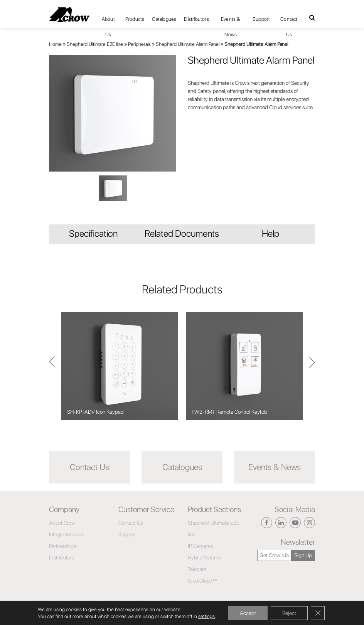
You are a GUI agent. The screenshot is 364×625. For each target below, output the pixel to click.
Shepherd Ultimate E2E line (95, 44)
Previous (312, 366)
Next (52, 366)
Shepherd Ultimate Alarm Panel (188, 44)
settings (206, 616)
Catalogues (164, 19)
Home (55, 44)
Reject (289, 613)
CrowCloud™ (202, 581)
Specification (93, 233)
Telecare (197, 569)
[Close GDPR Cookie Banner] (318, 613)
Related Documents (182, 233)
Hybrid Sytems (204, 558)
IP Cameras (200, 546)
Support (261, 19)
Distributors (196, 19)
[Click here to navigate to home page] (69, 14)
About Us (108, 22)
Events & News (231, 22)
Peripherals (139, 44)
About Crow (62, 523)
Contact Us (289, 22)
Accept (248, 613)
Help (270, 233)
